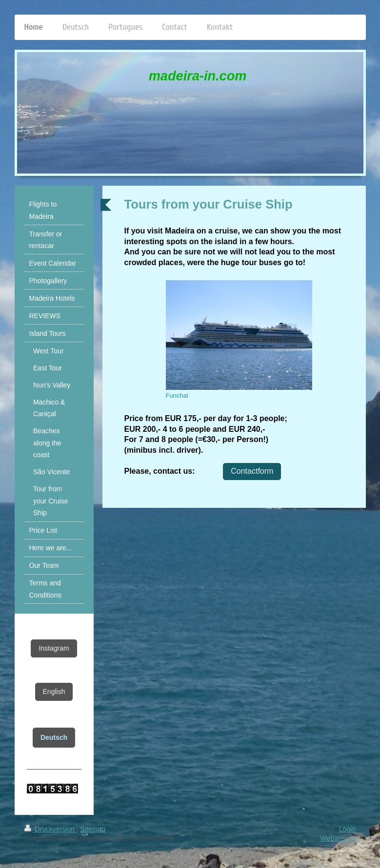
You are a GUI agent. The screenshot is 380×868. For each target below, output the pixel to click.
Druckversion (50, 829)
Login (347, 829)
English (54, 692)
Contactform (252, 471)
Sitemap (93, 829)
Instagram (54, 648)
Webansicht (338, 838)
